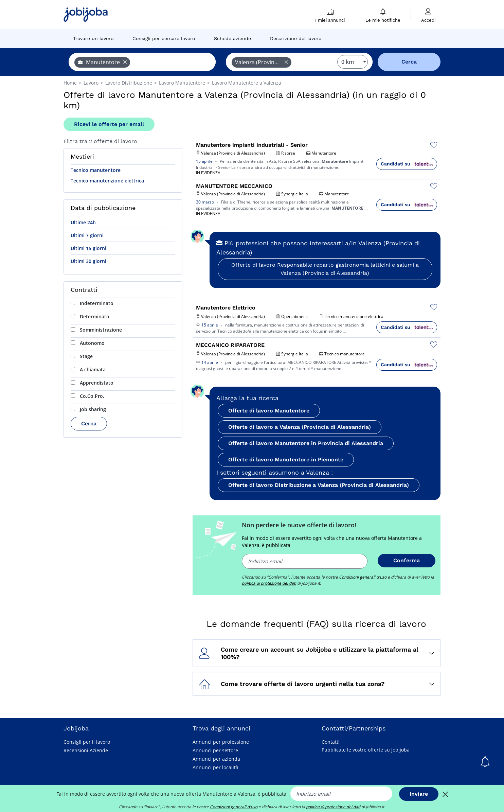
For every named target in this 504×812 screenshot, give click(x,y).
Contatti (331, 742)
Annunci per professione (221, 742)
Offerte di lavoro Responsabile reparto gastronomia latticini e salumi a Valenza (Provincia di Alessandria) (325, 269)
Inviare (419, 794)
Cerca (89, 423)
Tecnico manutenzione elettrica (107, 181)
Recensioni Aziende (86, 750)
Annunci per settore (215, 750)
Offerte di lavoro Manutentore (269, 411)
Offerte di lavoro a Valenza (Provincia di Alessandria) (300, 427)
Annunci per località (215, 767)
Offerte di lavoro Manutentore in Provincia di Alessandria (306, 443)
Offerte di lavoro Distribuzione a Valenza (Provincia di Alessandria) (319, 485)
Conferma (407, 560)
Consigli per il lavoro (87, 742)
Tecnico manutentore (96, 170)
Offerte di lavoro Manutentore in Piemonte (286, 460)
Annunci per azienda (216, 759)
